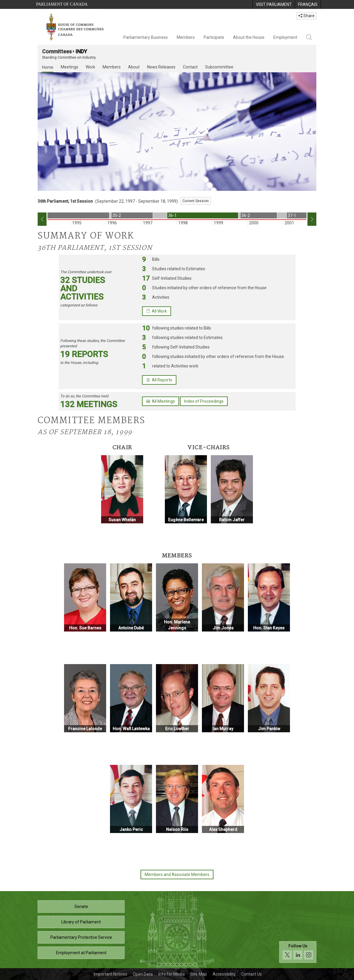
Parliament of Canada (62, 4)
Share (306, 16)
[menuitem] (274, 4)
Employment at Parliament (81, 953)
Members (186, 37)
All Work (157, 311)
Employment (285, 37)
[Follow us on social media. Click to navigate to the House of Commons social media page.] (298, 952)
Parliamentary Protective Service (81, 937)
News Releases (161, 67)
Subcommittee (219, 67)
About (134, 67)
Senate (81, 907)
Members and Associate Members (177, 875)
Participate (214, 37)
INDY (81, 51)
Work (90, 67)
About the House (249, 37)
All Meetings (161, 401)
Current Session (196, 201)
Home (48, 67)
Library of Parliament (81, 922)
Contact (190, 67)
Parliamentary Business (146, 37)
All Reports (159, 380)
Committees (57, 51)
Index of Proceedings (204, 401)
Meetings (70, 67)
